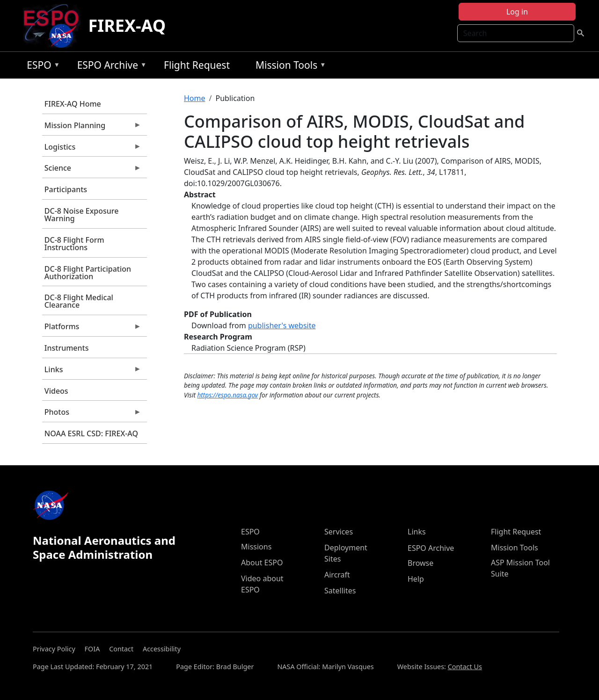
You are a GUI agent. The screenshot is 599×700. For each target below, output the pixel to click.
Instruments (67, 348)
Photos (92, 414)
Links (92, 372)
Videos (56, 391)
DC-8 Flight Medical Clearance (79, 301)
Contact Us (465, 667)
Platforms (92, 329)
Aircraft (337, 575)
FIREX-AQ (127, 25)
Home (195, 98)
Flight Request (197, 65)
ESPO (41, 67)
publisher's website (282, 325)
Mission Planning (92, 128)
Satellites (340, 591)
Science (92, 170)
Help (416, 579)
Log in (517, 12)
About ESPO (262, 563)
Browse (420, 563)
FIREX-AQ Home (73, 104)
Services (339, 532)
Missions (256, 547)
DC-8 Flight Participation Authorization (88, 273)
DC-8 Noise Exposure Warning (82, 215)
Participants (66, 189)
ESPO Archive (110, 67)
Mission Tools (289, 67)
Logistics (92, 149)
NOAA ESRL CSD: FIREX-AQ (91, 433)
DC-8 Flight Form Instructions (74, 244)
